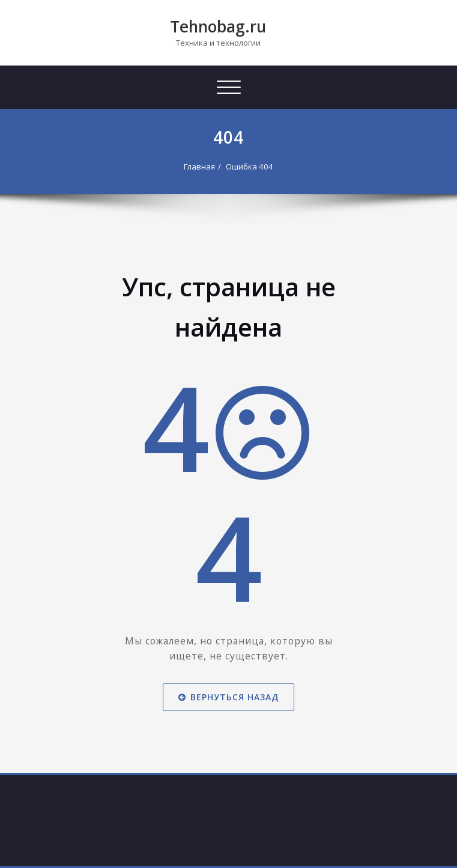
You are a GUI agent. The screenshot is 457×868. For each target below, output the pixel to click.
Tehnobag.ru (218, 26)
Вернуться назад (228, 697)
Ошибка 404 (250, 167)
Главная (199, 167)
